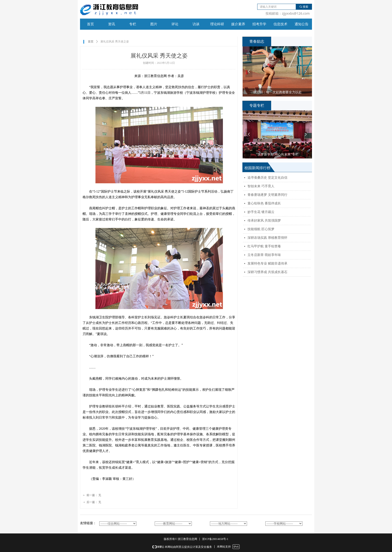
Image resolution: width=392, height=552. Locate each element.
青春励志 (257, 41)
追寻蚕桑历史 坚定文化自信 (267, 178)
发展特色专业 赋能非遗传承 (267, 263)
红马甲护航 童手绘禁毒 (264, 246)
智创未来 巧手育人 (261, 186)
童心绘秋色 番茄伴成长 (264, 203)
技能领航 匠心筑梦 (261, 229)
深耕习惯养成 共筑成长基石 (267, 272)
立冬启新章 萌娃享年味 (264, 255)
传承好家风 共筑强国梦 (264, 221)
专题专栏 (257, 105)
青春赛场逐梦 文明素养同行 (267, 195)
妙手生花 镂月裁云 (261, 212)
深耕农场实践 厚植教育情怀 (267, 238)
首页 (91, 42)
